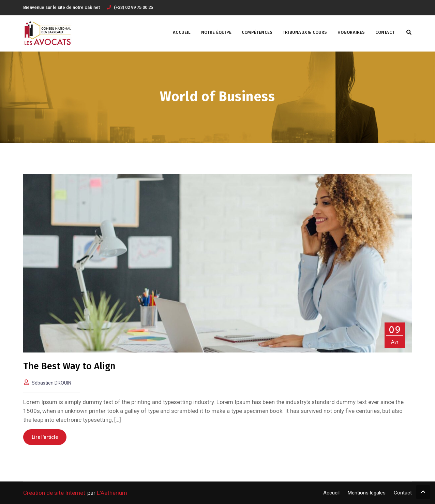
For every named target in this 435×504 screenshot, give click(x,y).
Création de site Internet (54, 493)
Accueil (182, 32)
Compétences (257, 32)
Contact (385, 32)
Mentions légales (367, 493)
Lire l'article (45, 437)
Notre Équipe (216, 32)
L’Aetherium (112, 493)
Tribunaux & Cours (305, 32)
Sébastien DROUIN (51, 383)
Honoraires (351, 32)
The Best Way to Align (69, 366)
